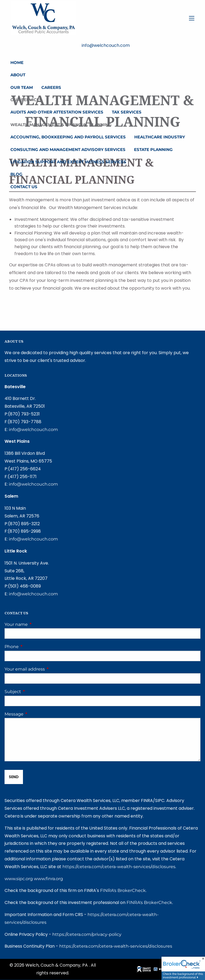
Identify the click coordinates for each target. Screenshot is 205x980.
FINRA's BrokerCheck (123, 890)
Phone (34, 647)
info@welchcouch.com (33, 430)
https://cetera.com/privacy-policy (87, 934)
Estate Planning (153, 150)
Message (36, 714)
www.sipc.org (19, 879)
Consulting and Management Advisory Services (68, 150)
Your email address (47, 669)
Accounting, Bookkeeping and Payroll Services (68, 137)
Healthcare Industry (160, 137)
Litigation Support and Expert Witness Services (68, 162)
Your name (38, 624)
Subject (35, 692)
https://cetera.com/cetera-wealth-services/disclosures (119, 867)
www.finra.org (48, 879)
